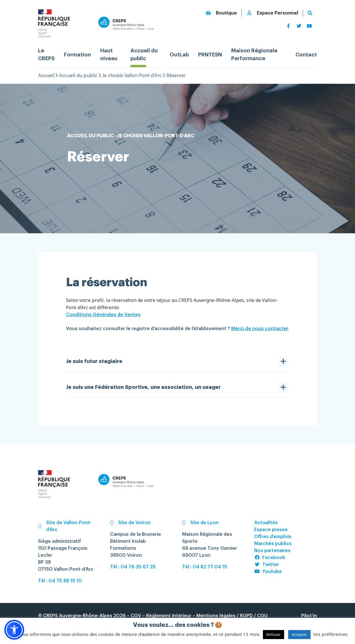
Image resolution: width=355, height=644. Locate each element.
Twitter (267, 565)
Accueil (46, 76)
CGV (136, 616)
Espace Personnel (272, 13)
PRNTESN (210, 55)
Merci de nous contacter (260, 329)
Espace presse (271, 530)
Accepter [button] (299, 634)
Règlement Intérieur (169, 616)
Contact (306, 55)
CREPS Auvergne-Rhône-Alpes (78, 616)
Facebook (270, 558)
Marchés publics (273, 544)
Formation (77, 55)
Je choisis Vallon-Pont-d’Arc (132, 76)
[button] (14, 630)
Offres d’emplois (273, 537)
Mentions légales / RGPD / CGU (232, 616)
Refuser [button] (274, 634)
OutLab (179, 55)
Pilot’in (309, 616)
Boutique (221, 13)
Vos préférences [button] (330, 634)
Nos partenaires (272, 551)
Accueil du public (78, 76)
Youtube (268, 572)
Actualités (266, 523)
